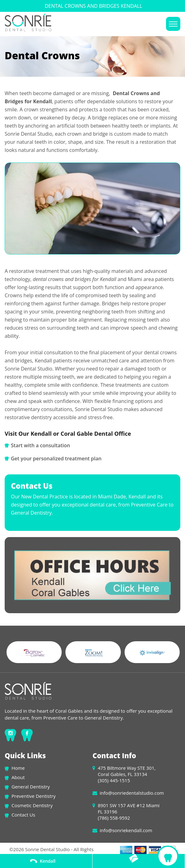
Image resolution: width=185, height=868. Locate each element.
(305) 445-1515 (114, 780)
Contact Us (23, 815)
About (18, 777)
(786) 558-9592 (114, 818)
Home (18, 768)
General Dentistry (31, 787)
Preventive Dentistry (33, 796)
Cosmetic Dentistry (32, 805)
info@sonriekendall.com (126, 830)
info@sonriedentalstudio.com (132, 793)
